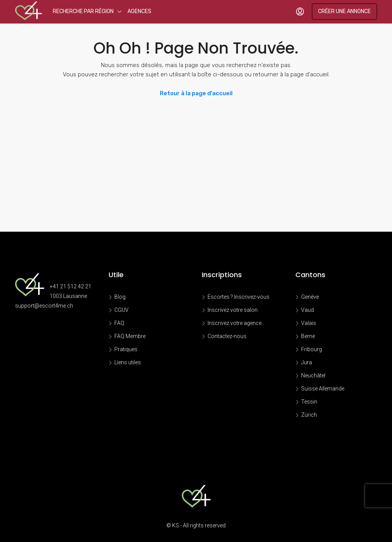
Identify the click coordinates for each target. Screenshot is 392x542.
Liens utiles (128, 362)
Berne (308, 336)
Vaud (307, 310)
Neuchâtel (313, 375)
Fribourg (312, 349)
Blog (120, 297)
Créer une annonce (344, 11)
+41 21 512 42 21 (70, 286)
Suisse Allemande (323, 389)
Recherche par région (83, 11)
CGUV (121, 310)
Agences (139, 11)
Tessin (309, 402)
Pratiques (126, 349)
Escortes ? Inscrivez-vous (239, 297)
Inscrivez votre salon (233, 310)
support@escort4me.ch (44, 306)
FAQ (119, 323)
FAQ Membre (130, 336)
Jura (307, 362)
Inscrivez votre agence (235, 323)
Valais (309, 323)
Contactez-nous (227, 336)
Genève (310, 297)
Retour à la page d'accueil (196, 93)
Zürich (309, 415)
